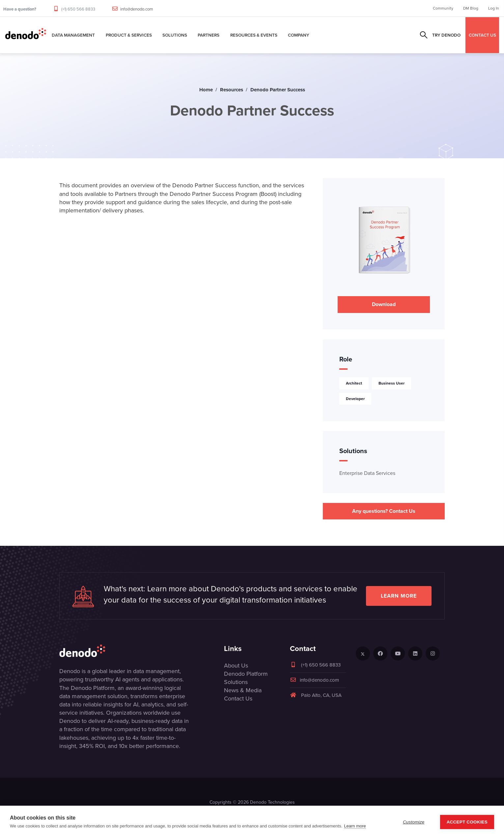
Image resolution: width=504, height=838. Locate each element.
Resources (232, 90)
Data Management (73, 35)
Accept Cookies (467, 822)
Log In (494, 8)
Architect (354, 383)
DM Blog (471, 8)
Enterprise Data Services (367, 473)
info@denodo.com (137, 9)
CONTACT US (482, 35)
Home (206, 90)
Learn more (399, 596)
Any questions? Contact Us (384, 511)
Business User (392, 383)
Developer (355, 399)
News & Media (243, 690)
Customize (414, 822)
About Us (236, 666)
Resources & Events (254, 35)
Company (299, 35)
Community (443, 8)
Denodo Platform (246, 674)
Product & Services (129, 35)
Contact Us (238, 698)
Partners (209, 35)
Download (384, 304)
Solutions (175, 35)
